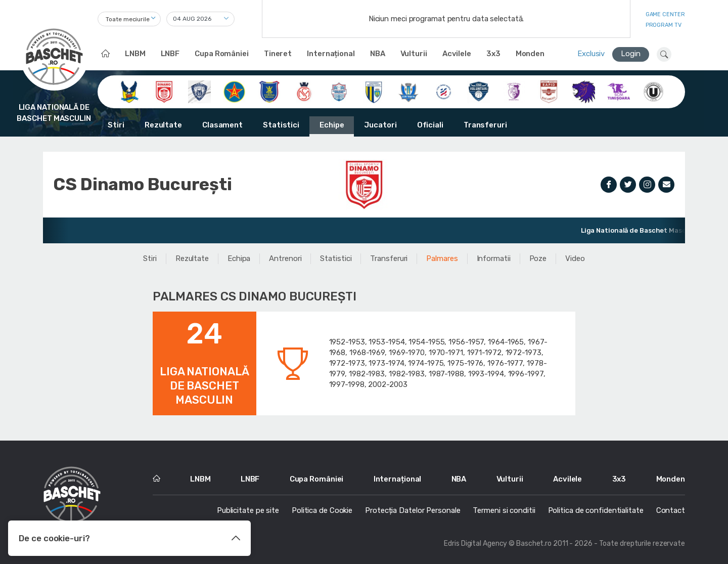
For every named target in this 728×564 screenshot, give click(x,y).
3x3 (493, 54)
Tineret (278, 54)
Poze (538, 258)
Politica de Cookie (322, 510)
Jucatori (380, 125)
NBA (378, 54)
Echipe (332, 125)
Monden (530, 54)
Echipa (239, 258)
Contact (671, 510)
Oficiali (430, 125)
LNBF (170, 54)
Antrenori (285, 258)
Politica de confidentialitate (596, 510)
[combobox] (129, 19)
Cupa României (222, 54)
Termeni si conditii (504, 510)
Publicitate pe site (248, 510)
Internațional (331, 54)
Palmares (442, 258)
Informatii (494, 258)
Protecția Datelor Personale (413, 510)
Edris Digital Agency (475, 544)
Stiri (116, 125)
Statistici (281, 125)
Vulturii (414, 54)
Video (575, 258)
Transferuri (485, 125)
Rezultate (163, 125)
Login (631, 54)
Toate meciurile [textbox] (128, 19)
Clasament (222, 125)
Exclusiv (591, 54)
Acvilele (457, 54)
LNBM (135, 54)
